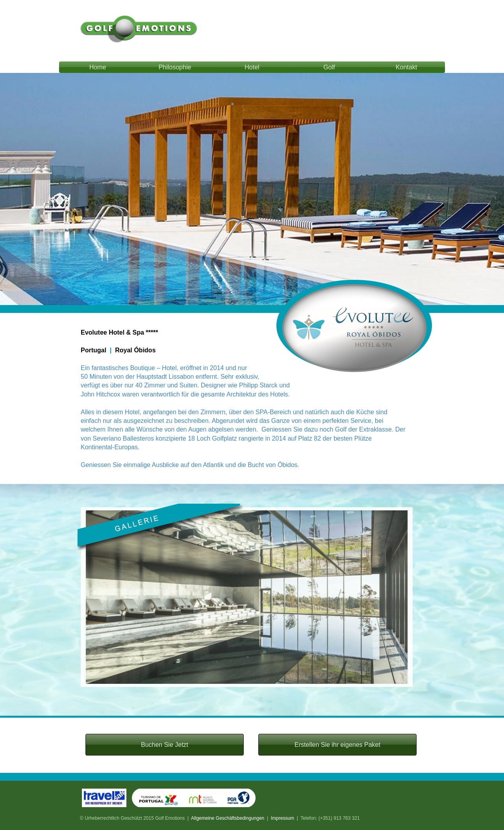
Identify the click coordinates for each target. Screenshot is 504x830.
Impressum (283, 818)
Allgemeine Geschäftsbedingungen (228, 818)
